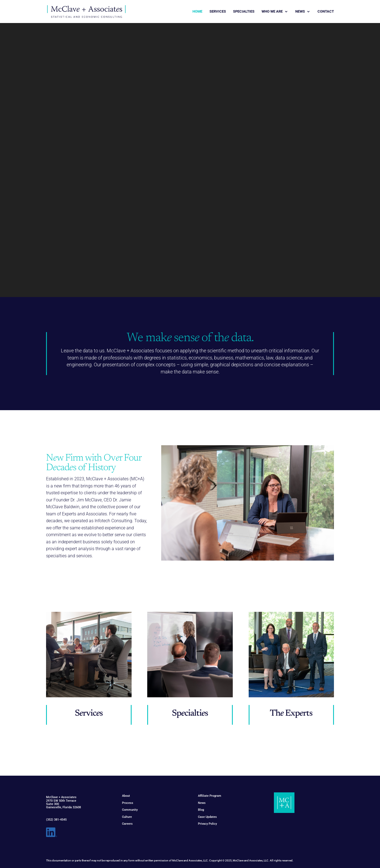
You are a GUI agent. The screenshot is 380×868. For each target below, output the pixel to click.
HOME (197, 12)
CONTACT (326, 12)
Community (130, 810)
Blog (201, 810)
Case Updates (207, 817)
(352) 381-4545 (56, 820)
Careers (127, 824)
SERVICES (218, 12)
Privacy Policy (207, 824)
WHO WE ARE (272, 12)
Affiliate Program (210, 796)
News (202, 803)
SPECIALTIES (244, 12)
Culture (127, 817)
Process (128, 803)
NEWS (300, 12)
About (126, 796)
